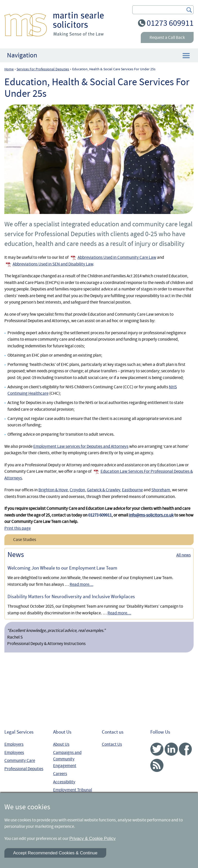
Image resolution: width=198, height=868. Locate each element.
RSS (157, 765)
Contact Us (112, 744)
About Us (61, 744)
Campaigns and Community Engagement (67, 759)
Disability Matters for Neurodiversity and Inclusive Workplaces (71, 597)
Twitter (157, 749)
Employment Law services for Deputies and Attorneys (81, 446)
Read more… (81, 584)
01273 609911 (170, 23)
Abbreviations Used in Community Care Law (117, 257)
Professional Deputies (24, 769)
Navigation (22, 55)
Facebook (185, 749)
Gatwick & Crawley (104, 490)
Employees (14, 753)
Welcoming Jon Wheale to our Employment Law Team (62, 568)
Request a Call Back (167, 37)
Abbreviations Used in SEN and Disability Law (53, 264)
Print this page (18, 528)
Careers (60, 774)
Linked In (171, 749)
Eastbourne (132, 490)
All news (184, 555)
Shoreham (161, 490)
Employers (14, 744)
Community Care (20, 760)
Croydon (77, 490)
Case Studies (25, 540)
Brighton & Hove (53, 490)
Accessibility (64, 782)
